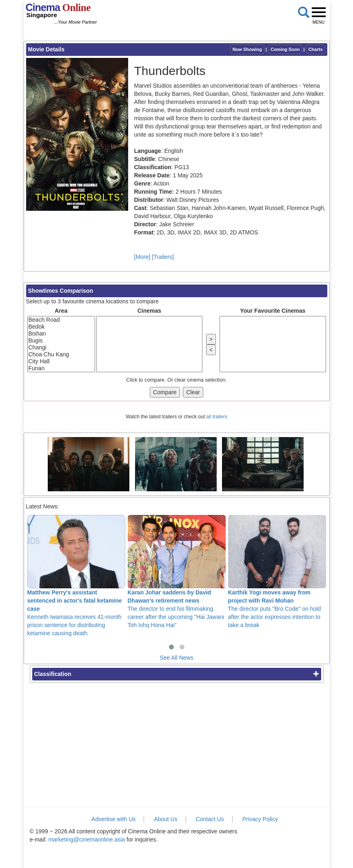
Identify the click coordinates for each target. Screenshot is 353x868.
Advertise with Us (113, 819)
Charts (316, 49)
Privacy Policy (260, 819)
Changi (61, 348)
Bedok (61, 327)
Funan (61, 368)
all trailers (216, 417)
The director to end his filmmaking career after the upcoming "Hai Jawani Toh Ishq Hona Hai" (177, 572)
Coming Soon (285, 49)
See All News (176, 658)
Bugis (61, 341)
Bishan (61, 334)
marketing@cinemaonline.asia (87, 839)
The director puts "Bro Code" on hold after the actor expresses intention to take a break (277, 572)
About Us (166, 819)
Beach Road (61, 320)
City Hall (61, 361)
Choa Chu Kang (61, 354)
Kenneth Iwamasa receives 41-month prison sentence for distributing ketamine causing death (76, 576)
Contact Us (210, 819)
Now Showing (247, 49)
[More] (142, 257)
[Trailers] (163, 257)
